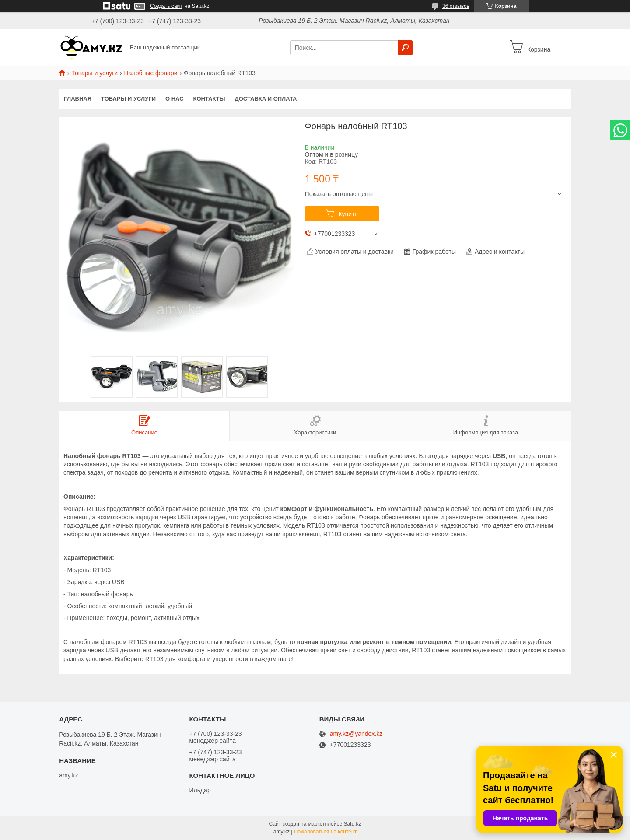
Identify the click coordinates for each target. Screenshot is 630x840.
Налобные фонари (151, 73)
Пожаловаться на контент (325, 832)
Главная (78, 99)
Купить (348, 214)
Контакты (209, 99)
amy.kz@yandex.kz (356, 734)
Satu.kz (352, 824)
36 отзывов (456, 6)
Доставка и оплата (266, 99)
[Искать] (405, 48)
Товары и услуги (94, 73)
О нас (175, 99)
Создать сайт (166, 6)
